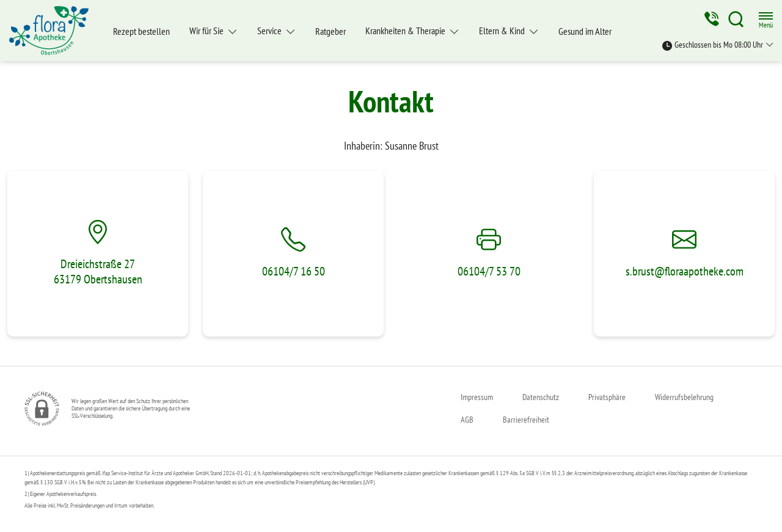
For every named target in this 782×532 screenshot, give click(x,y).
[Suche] (736, 19)
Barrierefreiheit (526, 420)
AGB (467, 420)
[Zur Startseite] (54, 31)
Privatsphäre (607, 397)
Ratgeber (331, 31)
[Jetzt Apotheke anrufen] (711, 19)
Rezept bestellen (141, 31)
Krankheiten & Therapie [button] (406, 31)
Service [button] (270, 31)
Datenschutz (541, 397)
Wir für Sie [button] (207, 31)
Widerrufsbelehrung (684, 397)
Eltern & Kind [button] (503, 31)
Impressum (477, 397)
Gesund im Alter (585, 31)
